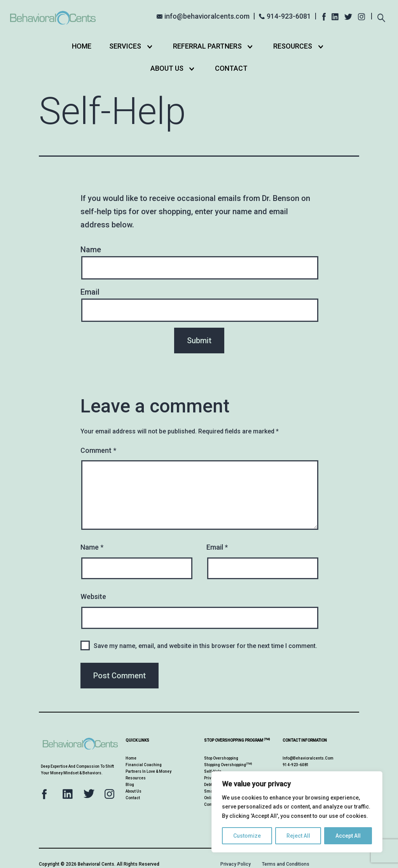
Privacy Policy (236, 864)
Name (92, 547)
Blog (130, 785)
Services (125, 46)
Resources (293, 46)
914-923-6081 (289, 16)
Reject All (298, 836)
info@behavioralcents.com (207, 16)
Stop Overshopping (221, 758)
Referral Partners (207, 46)
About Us (167, 68)
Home (82, 46)
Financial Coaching (144, 765)
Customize (247, 836)
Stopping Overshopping (228, 765)
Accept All (348, 836)
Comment (98, 450)
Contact (231, 68)
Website (93, 596)
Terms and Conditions (286, 864)
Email (217, 547)
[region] (297, 812)
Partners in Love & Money (148, 771)
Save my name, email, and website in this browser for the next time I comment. (205, 646)
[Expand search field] (381, 15)
